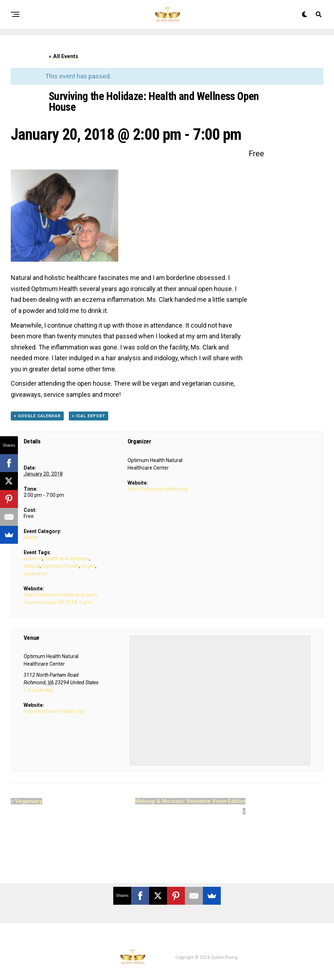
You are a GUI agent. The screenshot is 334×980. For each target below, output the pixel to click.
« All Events (63, 56)
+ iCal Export (89, 416)
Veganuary (27, 801)
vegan (88, 566)
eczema (33, 558)
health (31, 537)
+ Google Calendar (37, 416)
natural (32, 566)
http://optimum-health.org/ (158, 489)
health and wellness (67, 558)
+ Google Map (39, 690)
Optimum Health (61, 566)
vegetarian (36, 574)
